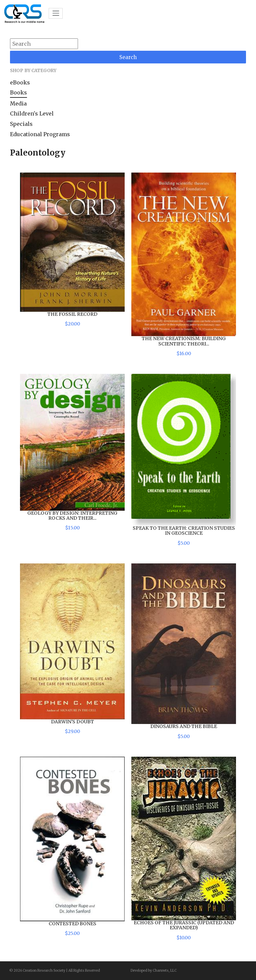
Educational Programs (40, 134)
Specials (21, 124)
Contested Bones (72, 924)
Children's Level (32, 113)
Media (18, 103)
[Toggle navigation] (56, 13)
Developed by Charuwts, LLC (154, 970)
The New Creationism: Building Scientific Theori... (184, 341)
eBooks (20, 82)
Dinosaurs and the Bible (184, 726)
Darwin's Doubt (72, 722)
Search (128, 57)
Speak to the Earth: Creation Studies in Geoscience (184, 531)
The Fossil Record (72, 314)
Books (18, 92)
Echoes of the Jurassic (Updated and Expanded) (184, 925)
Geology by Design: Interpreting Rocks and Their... (72, 516)
